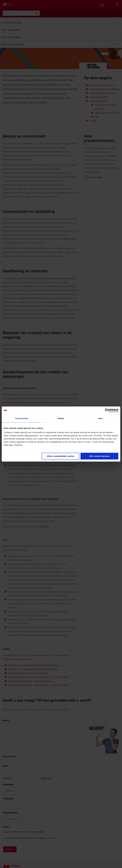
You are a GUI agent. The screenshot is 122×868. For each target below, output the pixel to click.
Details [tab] (61, 418)
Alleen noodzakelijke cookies (61, 456)
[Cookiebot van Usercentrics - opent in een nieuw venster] (107, 410)
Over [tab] (101, 418)
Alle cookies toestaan (99, 456)
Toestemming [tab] (21, 418)
